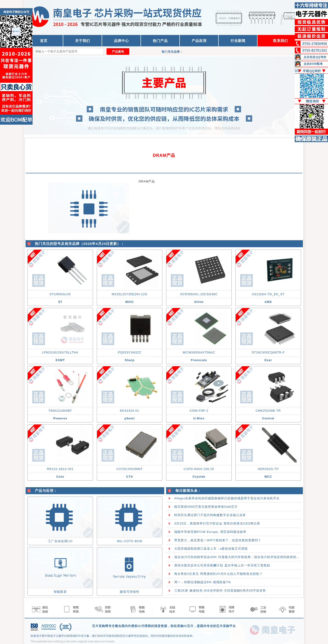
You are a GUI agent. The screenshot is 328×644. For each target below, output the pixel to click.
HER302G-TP (268, 469)
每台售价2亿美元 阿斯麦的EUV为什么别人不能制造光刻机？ (218, 574)
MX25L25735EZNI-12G (130, 294)
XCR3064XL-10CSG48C (199, 294)
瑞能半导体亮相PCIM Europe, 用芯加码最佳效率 (210, 532)
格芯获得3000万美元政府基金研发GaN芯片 (206, 507)
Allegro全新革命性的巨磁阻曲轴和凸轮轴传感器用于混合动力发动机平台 (227, 498)
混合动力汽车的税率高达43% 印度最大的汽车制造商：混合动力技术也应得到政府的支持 (239, 557)
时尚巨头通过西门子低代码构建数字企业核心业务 (210, 515)
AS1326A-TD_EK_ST (268, 294)
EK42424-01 (130, 411)
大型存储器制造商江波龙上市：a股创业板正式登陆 (211, 549)
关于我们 (83, 41)
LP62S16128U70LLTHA (60, 352)
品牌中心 (121, 41)
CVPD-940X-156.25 (199, 469)
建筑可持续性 (130, 592)
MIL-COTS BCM (130, 541)
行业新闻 (238, 41)
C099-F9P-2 (199, 411)
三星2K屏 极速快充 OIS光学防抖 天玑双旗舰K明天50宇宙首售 (220, 591)
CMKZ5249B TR (268, 411)
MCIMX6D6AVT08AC (199, 352)
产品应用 (199, 41)
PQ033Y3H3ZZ (130, 352)
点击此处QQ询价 (315, 57)
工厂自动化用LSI (60, 541)
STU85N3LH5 (60, 294)
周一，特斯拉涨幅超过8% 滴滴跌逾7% (202, 582)
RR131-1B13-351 (60, 469)
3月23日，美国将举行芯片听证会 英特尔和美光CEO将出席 (217, 523)
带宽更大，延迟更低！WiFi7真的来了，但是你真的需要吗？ (218, 540)
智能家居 (60, 592)
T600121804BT (60, 411)
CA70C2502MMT (130, 469)
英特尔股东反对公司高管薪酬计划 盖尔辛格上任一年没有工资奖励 (222, 565)
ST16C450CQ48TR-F (268, 352)
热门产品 (160, 41)
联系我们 (281, 41)
